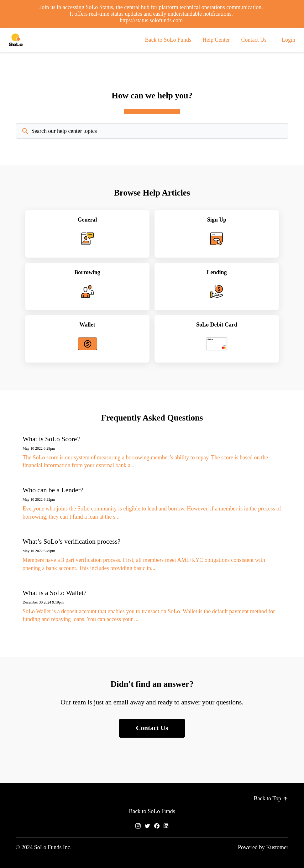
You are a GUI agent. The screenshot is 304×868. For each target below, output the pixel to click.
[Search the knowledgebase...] (152, 131)
